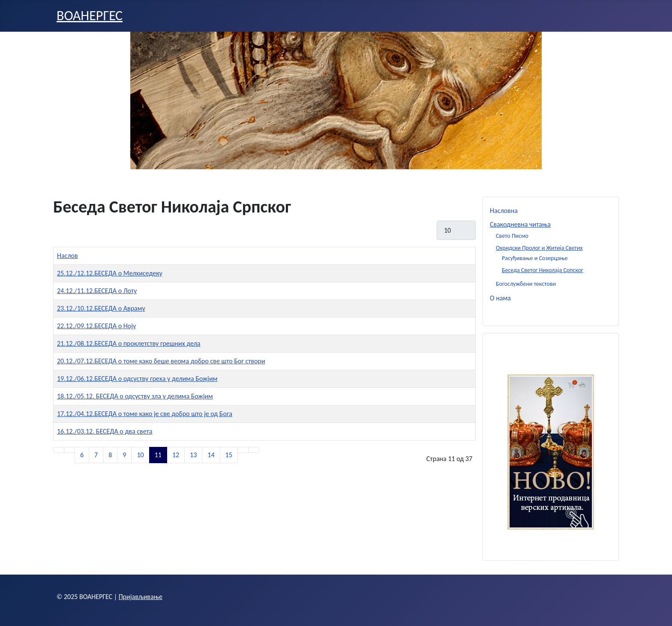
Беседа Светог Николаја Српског (543, 270)
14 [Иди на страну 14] (211, 455)
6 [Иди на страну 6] (82, 455)
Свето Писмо (512, 236)
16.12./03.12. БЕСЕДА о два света (105, 431)
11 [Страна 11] (158, 455)
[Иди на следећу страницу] (243, 450)
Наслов (67, 256)
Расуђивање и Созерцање (535, 258)
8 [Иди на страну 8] (110, 455)
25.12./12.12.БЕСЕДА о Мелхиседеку (110, 273)
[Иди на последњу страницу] (254, 450)
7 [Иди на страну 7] (96, 455)
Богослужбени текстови (526, 284)
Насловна (504, 211)
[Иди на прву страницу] (59, 450)
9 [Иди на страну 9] (124, 455)
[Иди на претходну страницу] (69, 450)
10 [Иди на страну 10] (140, 455)
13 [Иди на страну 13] (193, 455)
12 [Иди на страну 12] (176, 455)
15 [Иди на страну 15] (229, 455)
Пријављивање (141, 597)
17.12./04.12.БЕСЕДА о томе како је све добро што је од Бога (145, 414)
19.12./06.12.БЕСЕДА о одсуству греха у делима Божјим (137, 379)
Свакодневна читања (520, 224)
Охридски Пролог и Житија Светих (539, 248)
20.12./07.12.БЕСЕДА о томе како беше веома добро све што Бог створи (161, 361)
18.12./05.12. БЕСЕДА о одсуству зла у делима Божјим (135, 396)
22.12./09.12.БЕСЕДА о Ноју (96, 326)
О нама (500, 298)
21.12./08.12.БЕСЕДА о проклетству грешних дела (129, 343)
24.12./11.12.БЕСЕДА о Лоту (97, 291)
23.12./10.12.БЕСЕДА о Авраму (101, 308)
